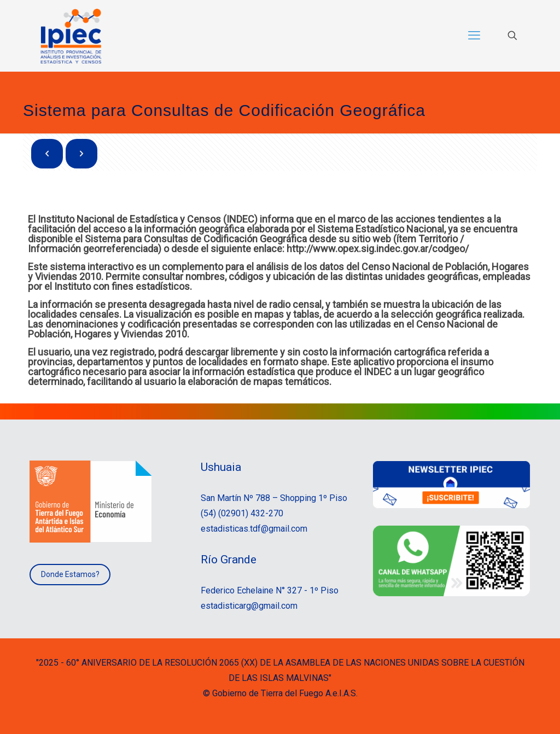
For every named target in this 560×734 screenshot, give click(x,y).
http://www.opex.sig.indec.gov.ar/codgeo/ (379, 249)
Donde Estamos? (70, 574)
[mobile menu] (474, 36)
